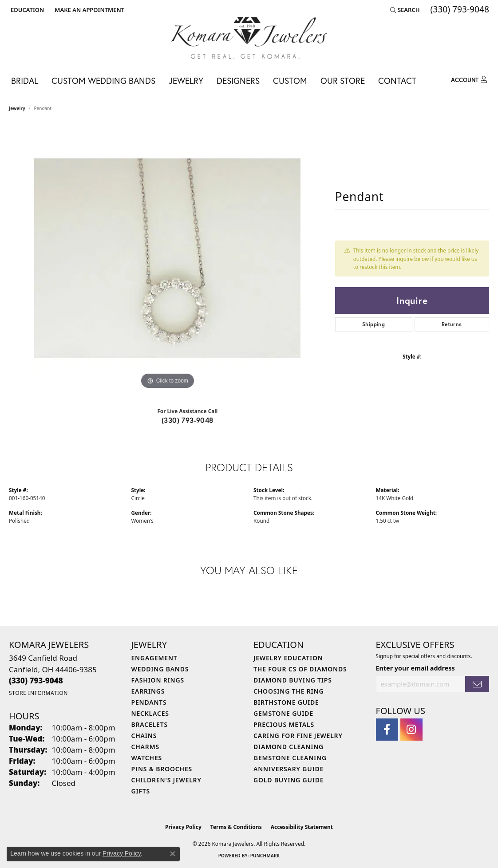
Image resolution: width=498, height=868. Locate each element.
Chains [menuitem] (144, 736)
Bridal (25, 81)
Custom (290, 81)
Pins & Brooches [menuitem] (162, 769)
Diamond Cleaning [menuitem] (289, 747)
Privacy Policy (183, 827)
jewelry (17, 108)
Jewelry (186, 81)
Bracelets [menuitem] (150, 724)
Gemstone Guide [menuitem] (283, 713)
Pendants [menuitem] (149, 702)
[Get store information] (38, 693)
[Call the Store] (36, 681)
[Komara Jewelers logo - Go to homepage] (249, 38)
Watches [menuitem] (147, 758)
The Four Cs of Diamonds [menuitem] (300, 669)
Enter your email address (415, 668)
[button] (26, 10)
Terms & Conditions (236, 827)
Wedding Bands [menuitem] (160, 669)
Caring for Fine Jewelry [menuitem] (298, 736)
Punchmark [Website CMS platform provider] (265, 856)
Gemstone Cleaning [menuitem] (290, 758)
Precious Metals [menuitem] (284, 724)
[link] (89, 10)
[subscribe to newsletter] (477, 684)
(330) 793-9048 (188, 420)
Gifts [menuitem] (141, 791)
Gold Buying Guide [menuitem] (289, 780)
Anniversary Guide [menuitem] (289, 769)
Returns (452, 324)
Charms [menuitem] (145, 747)
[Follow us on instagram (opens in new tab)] (411, 730)
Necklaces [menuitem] (150, 713)
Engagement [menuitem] (154, 658)
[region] (167, 258)
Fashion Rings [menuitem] (158, 680)
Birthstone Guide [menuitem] (286, 702)
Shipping (373, 324)
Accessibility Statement (302, 827)
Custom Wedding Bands (103, 81)
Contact (397, 81)
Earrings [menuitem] (148, 691)
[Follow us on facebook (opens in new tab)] (387, 730)
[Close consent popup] (173, 854)
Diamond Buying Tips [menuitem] (293, 680)
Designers (238, 81)
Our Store (343, 81)
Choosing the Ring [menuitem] (289, 691)
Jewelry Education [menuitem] (288, 658)
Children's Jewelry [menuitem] (166, 780)
